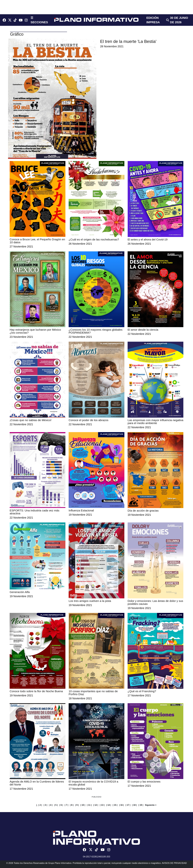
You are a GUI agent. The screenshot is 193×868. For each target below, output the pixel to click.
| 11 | (89, 805)
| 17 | (128, 805)
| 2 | (40, 805)
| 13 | (102, 805)
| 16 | (122, 805)
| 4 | (51, 805)
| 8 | (72, 805)
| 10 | (83, 805)
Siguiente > (151, 805)
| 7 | (67, 805)
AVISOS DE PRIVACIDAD (174, 863)
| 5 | (56, 805)
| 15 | (115, 805)
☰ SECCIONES (39, 20)
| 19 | (141, 805)
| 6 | (61, 805)
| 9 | (77, 805)
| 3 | (46, 805)
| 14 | (109, 805)
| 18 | (134, 805)
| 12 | (96, 805)
